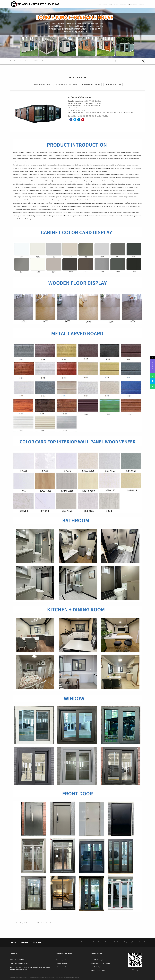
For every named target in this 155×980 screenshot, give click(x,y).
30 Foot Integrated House (125, 112)
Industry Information (62, 967)
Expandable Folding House (38, 61)
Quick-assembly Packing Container (66, 84)
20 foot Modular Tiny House (82, 112)
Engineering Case (132, 4)
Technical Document (62, 963)
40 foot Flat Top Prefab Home (45, 923)
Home (99, 4)
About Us (105, 4)
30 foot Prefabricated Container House (104, 112)
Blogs (111, 4)
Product (116, 4)
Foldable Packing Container (91, 84)
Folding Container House (113, 84)
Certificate (123, 4)
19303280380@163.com (93, 116)
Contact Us (141, 4)
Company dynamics (61, 960)
